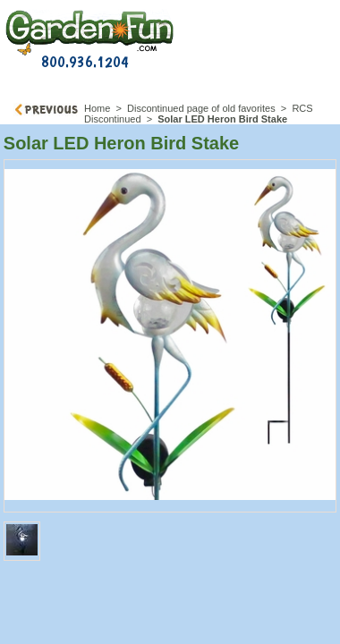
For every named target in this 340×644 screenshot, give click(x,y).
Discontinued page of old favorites (201, 108)
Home (97, 108)
